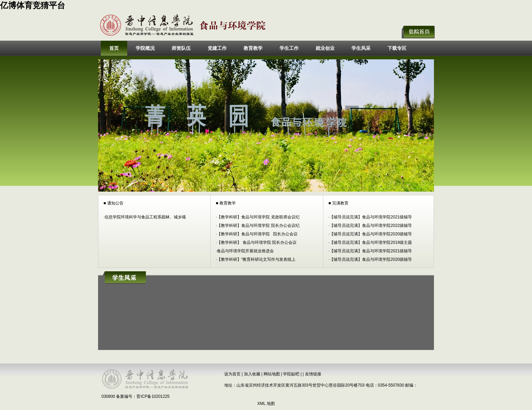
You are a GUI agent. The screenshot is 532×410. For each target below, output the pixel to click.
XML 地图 (266, 404)
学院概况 (145, 48)
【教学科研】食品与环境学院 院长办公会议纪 (258, 226)
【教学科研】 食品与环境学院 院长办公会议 (257, 242)
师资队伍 (181, 48)
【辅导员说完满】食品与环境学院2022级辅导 (371, 226)
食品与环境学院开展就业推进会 (245, 251)
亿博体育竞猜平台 (33, 5)
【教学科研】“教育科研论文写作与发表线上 (256, 259)
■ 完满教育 (338, 203)
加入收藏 (252, 374)
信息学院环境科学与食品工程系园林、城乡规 (145, 217)
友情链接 (313, 374)
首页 (114, 48)
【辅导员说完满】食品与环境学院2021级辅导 (371, 217)
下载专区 (397, 48)
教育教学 (253, 48)
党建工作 (217, 48)
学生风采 (361, 48)
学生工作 (289, 48)
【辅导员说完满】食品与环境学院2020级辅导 (371, 234)
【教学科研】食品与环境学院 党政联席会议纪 (258, 217)
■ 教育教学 (226, 203)
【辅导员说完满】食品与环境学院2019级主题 (371, 242)
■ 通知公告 (113, 203)
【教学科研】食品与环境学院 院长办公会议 (257, 234)
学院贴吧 (291, 374)
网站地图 (272, 374)
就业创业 (325, 48)
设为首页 (232, 374)
